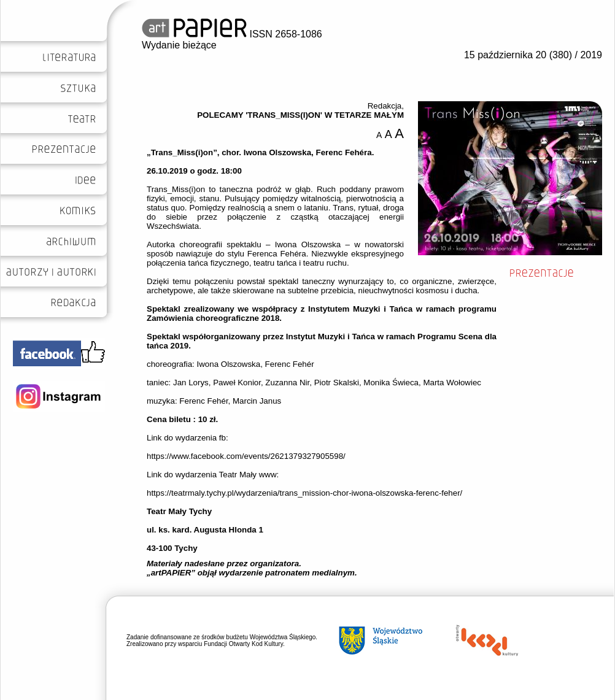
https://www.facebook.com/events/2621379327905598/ (246, 456)
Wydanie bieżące (179, 45)
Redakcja (385, 106)
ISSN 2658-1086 (232, 34)
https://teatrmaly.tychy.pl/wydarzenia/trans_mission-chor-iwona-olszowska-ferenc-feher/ (304, 493)
